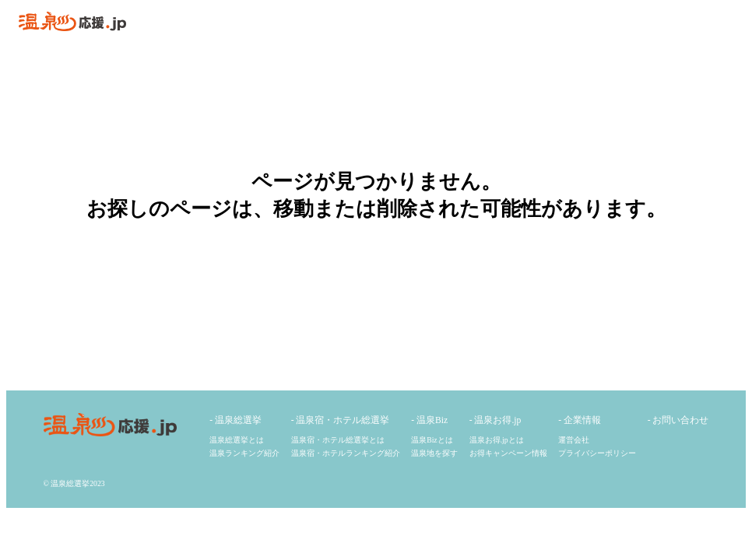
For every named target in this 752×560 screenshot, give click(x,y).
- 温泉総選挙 (235, 420)
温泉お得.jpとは (497, 440)
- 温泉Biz (429, 420)
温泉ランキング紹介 (244, 453)
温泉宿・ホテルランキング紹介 (346, 453)
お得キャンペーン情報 (508, 453)
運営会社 (574, 440)
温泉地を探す (434, 453)
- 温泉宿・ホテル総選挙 (341, 420)
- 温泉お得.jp (495, 420)
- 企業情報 (580, 420)
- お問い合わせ (678, 420)
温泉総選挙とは (237, 440)
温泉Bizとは (432, 440)
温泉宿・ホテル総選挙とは (338, 440)
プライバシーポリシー (597, 453)
